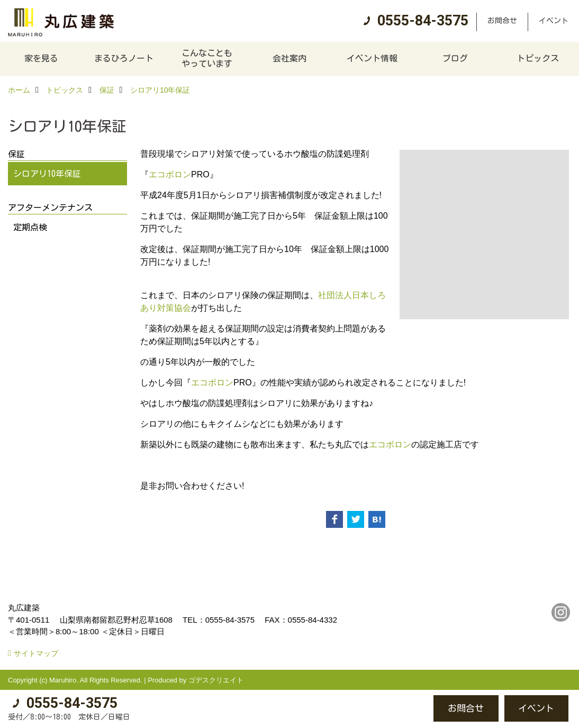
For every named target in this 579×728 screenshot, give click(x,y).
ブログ (455, 58)
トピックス (538, 58)
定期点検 (30, 227)
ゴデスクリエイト (216, 680)
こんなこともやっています (207, 58)
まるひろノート (124, 58)
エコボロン (170, 174)
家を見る (41, 58)
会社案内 (289, 58)
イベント (554, 21)
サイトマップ (36, 653)
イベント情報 (372, 58)
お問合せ (502, 21)
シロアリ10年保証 (47, 174)
